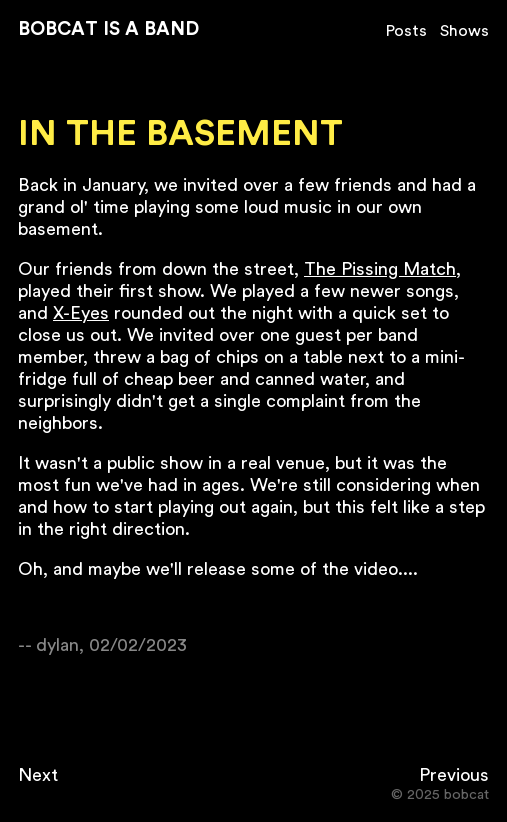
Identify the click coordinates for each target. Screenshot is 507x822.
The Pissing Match (380, 269)
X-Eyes (81, 313)
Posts (406, 31)
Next (38, 775)
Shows (464, 31)
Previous (454, 775)
